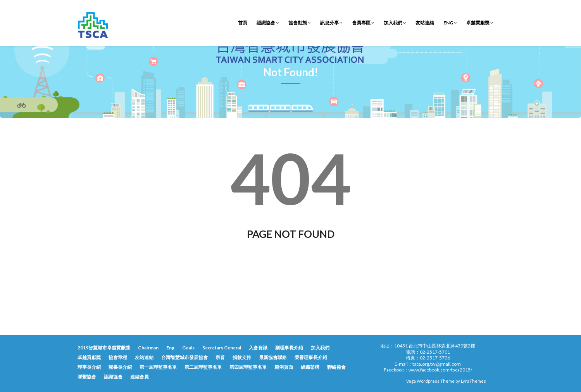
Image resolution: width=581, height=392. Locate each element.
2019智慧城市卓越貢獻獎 (104, 348)
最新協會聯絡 (273, 357)
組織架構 (310, 367)
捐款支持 (242, 357)
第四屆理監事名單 (248, 367)
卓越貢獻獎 (480, 23)
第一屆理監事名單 (158, 367)
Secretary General (222, 348)
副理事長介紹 (289, 348)
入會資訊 (258, 348)
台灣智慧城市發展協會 (184, 357)
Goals (188, 348)
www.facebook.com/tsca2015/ (440, 370)
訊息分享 (331, 23)
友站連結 (425, 23)
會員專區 (363, 23)
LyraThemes (473, 381)
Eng (450, 23)
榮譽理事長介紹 (311, 357)
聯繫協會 (87, 377)
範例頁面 (284, 367)
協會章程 (118, 357)
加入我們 (395, 23)
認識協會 (268, 23)
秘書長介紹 (120, 367)
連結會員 (140, 377)
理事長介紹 (89, 367)
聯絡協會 (336, 367)
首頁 (243, 23)
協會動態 (300, 23)
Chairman (148, 348)
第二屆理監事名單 (203, 367)
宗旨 (220, 357)
